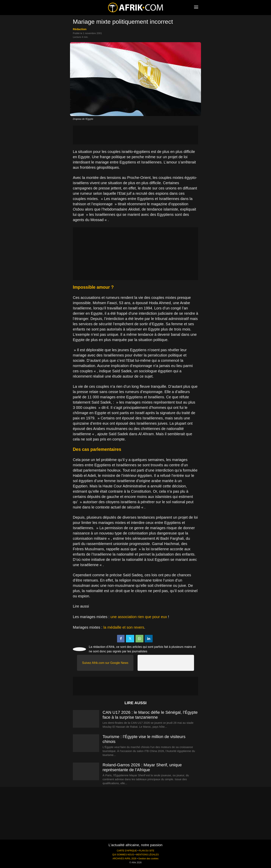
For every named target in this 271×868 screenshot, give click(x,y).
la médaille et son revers (124, 627)
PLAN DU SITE (147, 851)
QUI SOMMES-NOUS (123, 855)
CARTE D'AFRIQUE (127, 851)
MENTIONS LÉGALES (147, 855)
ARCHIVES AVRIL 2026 (124, 859)
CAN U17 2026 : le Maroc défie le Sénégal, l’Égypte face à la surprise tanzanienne (150, 715)
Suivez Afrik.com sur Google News (105, 663)
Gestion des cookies (148, 859)
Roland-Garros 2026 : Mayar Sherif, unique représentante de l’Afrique (142, 767)
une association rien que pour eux (139, 617)
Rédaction (80, 29)
